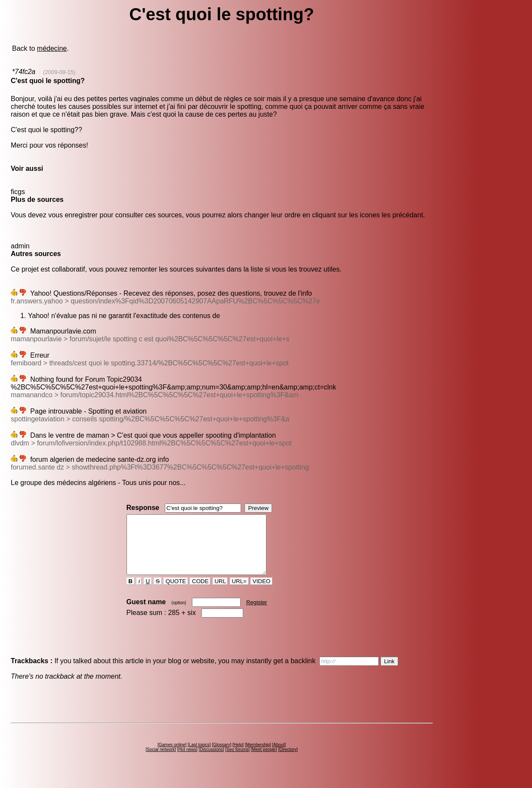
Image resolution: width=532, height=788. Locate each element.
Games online (172, 756)
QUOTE (176, 593)
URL (220, 593)
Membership (258, 756)
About (279, 756)
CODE (200, 593)
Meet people (264, 761)
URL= (239, 593)
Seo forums (237, 761)
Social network (161, 761)
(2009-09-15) (59, 72)
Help (238, 756)
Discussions (211, 761)
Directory (288, 761)
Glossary (221, 756)
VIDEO (261, 593)
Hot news (187, 761)
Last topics (199, 756)
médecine (52, 48)
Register (257, 614)
